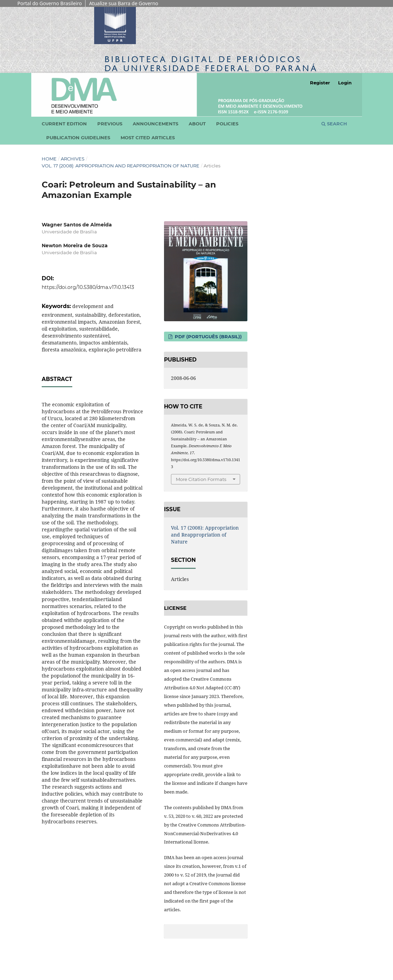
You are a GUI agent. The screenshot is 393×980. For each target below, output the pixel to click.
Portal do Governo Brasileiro (50, 3)
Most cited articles (148, 138)
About (197, 124)
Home (49, 159)
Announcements (155, 124)
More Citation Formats (201, 479)
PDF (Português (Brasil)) (208, 337)
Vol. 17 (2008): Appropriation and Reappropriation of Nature (121, 166)
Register (320, 83)
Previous (110, 124)
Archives (73, 159)
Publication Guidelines (78, 138)
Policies (227, 124)
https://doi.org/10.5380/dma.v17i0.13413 (88, 287)
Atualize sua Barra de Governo (124, 3)
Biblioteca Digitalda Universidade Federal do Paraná (211, 64)
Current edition (64, 124)
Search (334, 124)
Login (345, 83)
